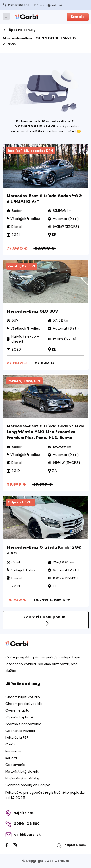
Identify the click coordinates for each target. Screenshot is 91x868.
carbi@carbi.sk (48, 5)
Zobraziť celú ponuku (45, 620)
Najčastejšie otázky (22, 778)
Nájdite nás (20, 813)
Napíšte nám (71, 845)
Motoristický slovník (22, 771)
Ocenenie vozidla (20, 731)
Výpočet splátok (19, 717)
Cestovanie (15, 765)
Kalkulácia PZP (17, 737)
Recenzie (13, 751)
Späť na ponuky (19, 30)
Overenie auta (17, 710)
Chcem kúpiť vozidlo (23, 697)
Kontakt (78, 17)
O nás (10, 744)
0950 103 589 (16, 5)
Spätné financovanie (23, 724)
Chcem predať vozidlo (24, 704)
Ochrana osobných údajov (28, 785)
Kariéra (11, 758)
